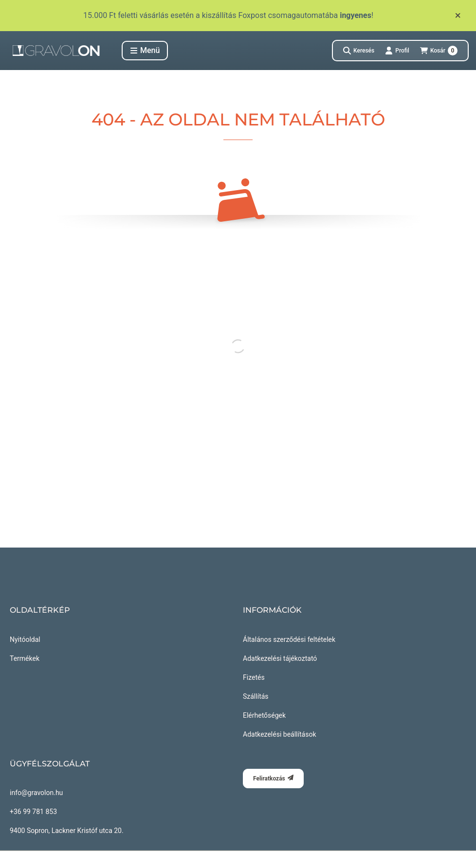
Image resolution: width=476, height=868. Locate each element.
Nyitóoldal (25, 639)
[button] (145, 51)
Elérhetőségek (264, 715)
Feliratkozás (273, 778)
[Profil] (397, 51)
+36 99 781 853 (33, 812)
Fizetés (254, 677)
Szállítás (256, 696)
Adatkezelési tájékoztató (280, 658)
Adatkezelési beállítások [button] (279, 734)
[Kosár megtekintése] (439, 51)
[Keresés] (359, 51)
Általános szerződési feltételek (289, 639)
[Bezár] (458, 16)
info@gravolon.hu (36, 793)
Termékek (25, 658)
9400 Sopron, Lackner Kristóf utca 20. (67, 831)
